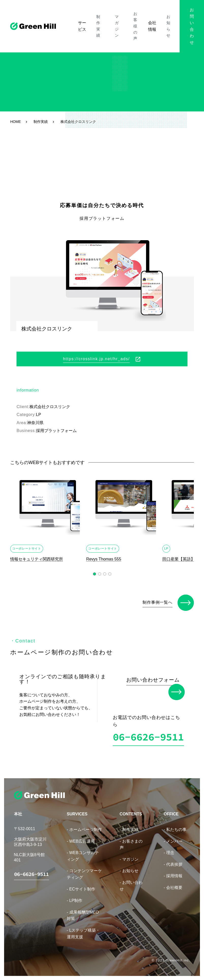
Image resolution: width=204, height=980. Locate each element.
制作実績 (98, 16)
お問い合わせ (187, 16)
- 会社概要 (173, 884)
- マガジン (129, 856)
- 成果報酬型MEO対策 (83, 912)
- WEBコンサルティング (83, 852)
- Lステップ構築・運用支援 (83, 930)
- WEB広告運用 (81, 838)
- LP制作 (75, 897)
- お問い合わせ (131, 882)
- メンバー (173, 838)
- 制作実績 (129, 826)
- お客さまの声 (131, 841)
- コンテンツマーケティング (84, 871)
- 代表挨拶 (173, 861)
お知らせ (162, 16)
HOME (15, 122)
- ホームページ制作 (84, 826)
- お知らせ (129, 867)
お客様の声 (130, 16)
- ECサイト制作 (81, 885)
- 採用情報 (173, 873)
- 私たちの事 (175, 826)
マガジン (113, 16)
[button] (95, 574)
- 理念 (169, 849)
